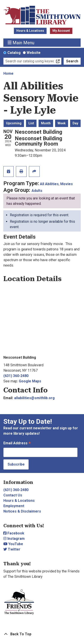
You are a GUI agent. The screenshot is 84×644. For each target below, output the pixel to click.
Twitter (12, 549)
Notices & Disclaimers (22, 511)
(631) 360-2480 (16, 376)
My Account (61, 31)
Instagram (14, 539)
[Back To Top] (42, 634)
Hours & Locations (30, 31)
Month (46, 123)
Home (8, 73)
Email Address (17, 444)
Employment (14, 506)
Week (62, 123)
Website (34, 53)
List (31, 123)
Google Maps (30, 381)
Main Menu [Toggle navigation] (21, 43)
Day (75, 123)
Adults (37, 191)
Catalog (14, 53)
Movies (67, 184)
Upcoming (14, 123)
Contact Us (13, 495)
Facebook (14, 533)
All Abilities (49, 184)
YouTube (13, 544)
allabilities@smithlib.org (34, 398)
